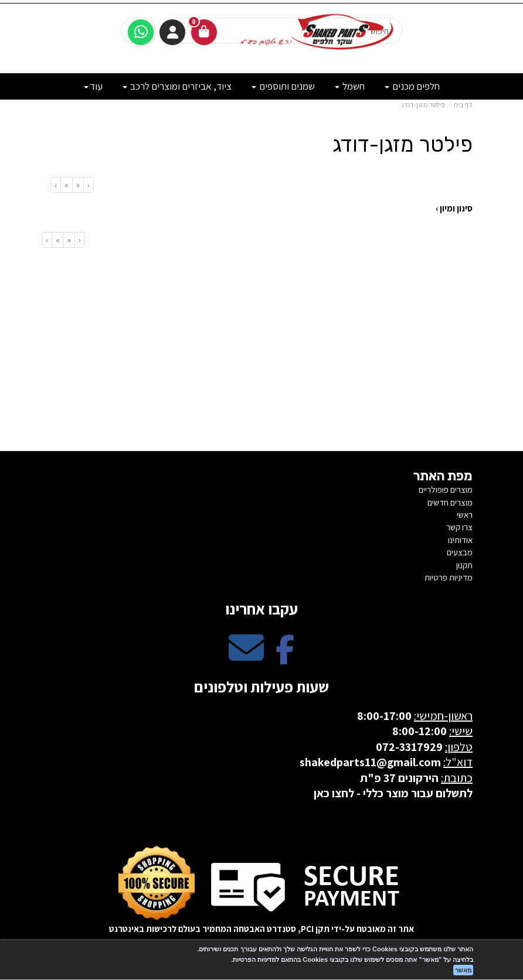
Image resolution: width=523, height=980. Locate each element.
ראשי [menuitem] (465, 515)
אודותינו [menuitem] (460, 540)
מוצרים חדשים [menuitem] (450, 502)
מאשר (463, 970)
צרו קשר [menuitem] (459, 527)
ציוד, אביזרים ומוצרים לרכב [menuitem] (177, 86)
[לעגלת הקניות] (204, 32)
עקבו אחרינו (261, 609)
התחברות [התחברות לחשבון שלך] (172, 32)
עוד (93, 86)
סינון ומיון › (454, 208)
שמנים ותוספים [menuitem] (283, 86)
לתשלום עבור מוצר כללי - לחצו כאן (393, 793)
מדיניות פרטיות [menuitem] (449, 577)
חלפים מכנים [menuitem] (412, 86)
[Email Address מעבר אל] (246, 658)
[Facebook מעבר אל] (285, 658)
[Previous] (78, 185)
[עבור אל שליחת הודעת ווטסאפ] (141, 32)
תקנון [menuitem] (464, 565)
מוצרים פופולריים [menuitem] (446, 489)
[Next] (66, 185)
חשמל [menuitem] (350, 86)
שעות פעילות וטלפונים (261, 687)
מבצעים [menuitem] (460, 552)
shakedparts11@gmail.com (370, 762)
